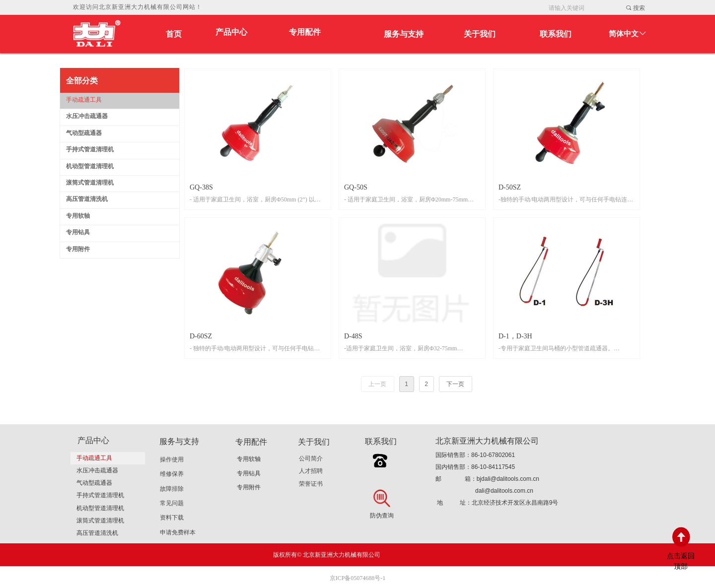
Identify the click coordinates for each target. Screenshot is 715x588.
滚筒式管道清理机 (100, 521)
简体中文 (624, 34)
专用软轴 (249, 459)
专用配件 (305, 32)
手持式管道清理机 (100, 495)
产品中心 (231, 32)
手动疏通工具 (94, 458)
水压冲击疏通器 (97, 470)
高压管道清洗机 (97, 533)
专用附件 (249, 487)
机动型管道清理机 (100, 508)
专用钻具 (249, 473)
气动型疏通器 (94, 483)
